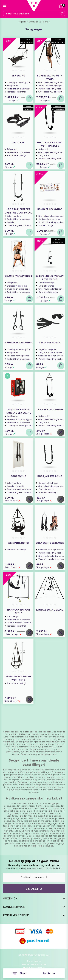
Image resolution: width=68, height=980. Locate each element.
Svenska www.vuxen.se (34, 964)
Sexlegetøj (35, 22)
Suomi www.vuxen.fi (34, 968)
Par (47, 22)
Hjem (23, 22)
